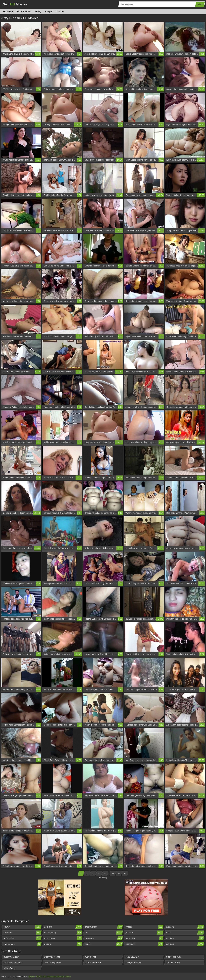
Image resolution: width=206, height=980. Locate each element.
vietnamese (23, 944)
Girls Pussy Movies (13, 962)
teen (104, 933)
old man (185, 944)
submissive (23, 938)
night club (144, 938)
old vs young (63, 933)
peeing (63, 944)
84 (113, 873)
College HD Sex (133, 962)
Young (38, 11)
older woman (104, 927)
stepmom (23, 933)
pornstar (144, 933)
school (144, 927)
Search (200, 4)
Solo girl (49, 11)
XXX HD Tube (173, 962)
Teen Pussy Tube (53, 962)
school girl (144, 944)
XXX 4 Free (91, 957)
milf (185, 933)
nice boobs (63, 938)
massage (104, 938)
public (104, 944)
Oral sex (60, 11)
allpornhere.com (12, 957)
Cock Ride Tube (174, 957)
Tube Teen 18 (132, 957)
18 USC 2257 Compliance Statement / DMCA (53, 976)
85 (119, 873)
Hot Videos (8, 11)
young (23, 927)
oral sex (185, 927)
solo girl (63, 927)
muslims (185, 938)
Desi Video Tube (52, 957)
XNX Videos (10, 968)
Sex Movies (15, 4)
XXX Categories (24, 11)
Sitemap (31, 976)
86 (125, 873)
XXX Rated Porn (93, 962)
